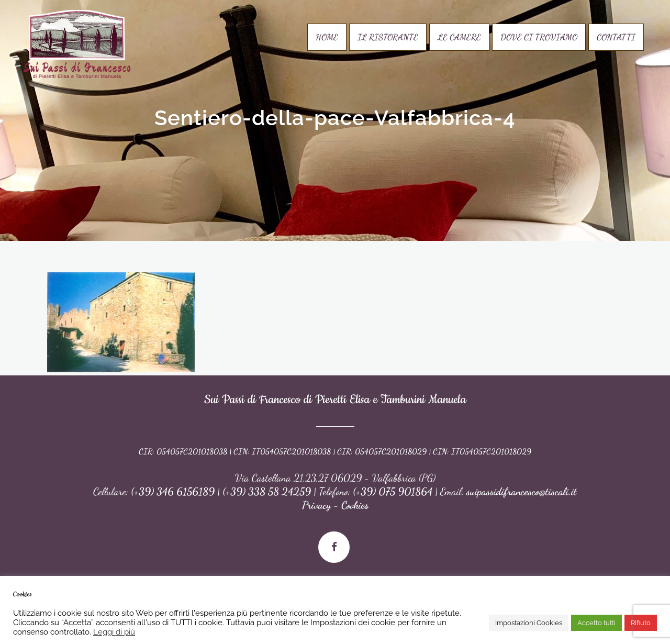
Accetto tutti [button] (596, 623)
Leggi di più (114, 632)
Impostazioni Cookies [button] (529, 623)
